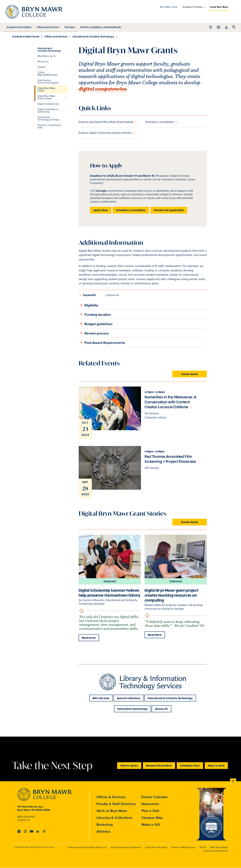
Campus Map (152, 818)
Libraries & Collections (114, 818)
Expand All (89, 295)
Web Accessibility (219, 847)
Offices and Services (47, 26)
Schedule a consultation (160, 122)
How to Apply (129, 765)
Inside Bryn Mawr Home (26, 36)
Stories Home (189, 522)
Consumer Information (156, 847)
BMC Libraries (101, 698)
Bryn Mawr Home (169, 7)
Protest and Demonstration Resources (87, 847)
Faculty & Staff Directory (116, 804)
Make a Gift (151, 825)
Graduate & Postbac (193, 7)
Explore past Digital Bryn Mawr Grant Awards (106, 122)
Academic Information (19, 26)
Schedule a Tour (190, 765)
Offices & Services (111, 797)
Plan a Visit (150, 811)
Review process (94, 333)
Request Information (159, 765)
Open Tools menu (218, 28)
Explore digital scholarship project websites (105, 133)
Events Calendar (155, 797)
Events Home (190, 374)
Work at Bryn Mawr (112, 811)
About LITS (161, 709)
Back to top (233, 781)
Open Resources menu (226, 28)
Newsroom (150, 804)
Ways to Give (216, 765)
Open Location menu (211, 28)
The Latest (69, 26)
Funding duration (95, 314)
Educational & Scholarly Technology (93, 36)
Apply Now (101, 210)
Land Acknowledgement (216, 851)
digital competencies (103, 89)
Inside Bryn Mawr (219, 7)
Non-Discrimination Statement (126, 847)
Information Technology (132, 709)
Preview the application (169, 210)
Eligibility (88, 305)
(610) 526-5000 (26, 817)
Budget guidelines (96, 324)
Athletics (103, 831)
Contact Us (24, 820)
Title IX (203, 847)
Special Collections (129, 698)
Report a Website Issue (183, 847)
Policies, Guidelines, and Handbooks (100, 26)
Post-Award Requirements (102, 342)
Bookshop (105, 825)
